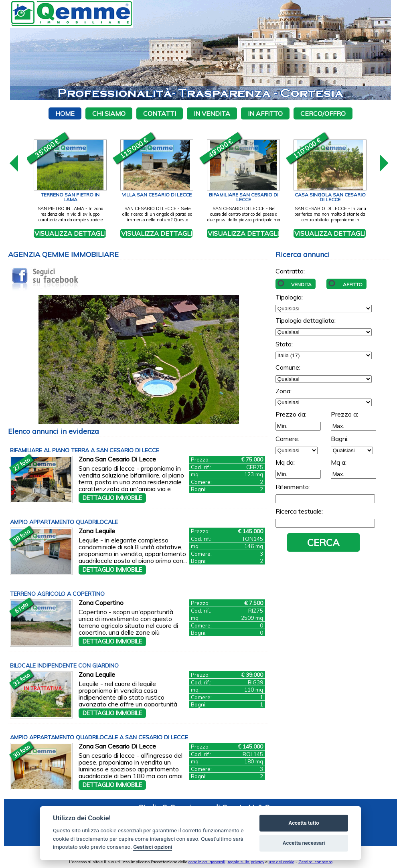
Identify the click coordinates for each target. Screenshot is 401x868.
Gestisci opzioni (153, 847)
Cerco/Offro (323, 113)
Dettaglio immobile (112, 498)
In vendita (212, 113)
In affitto (265, 113)
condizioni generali (207, 862)
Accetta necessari (304, 843)
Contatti (160, 113)
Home (65, 113)
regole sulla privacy (246, 862)
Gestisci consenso (315, 862)
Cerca (323, 542)
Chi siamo (109, 113)
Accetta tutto (304, 823)
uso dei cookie (282, 862)
